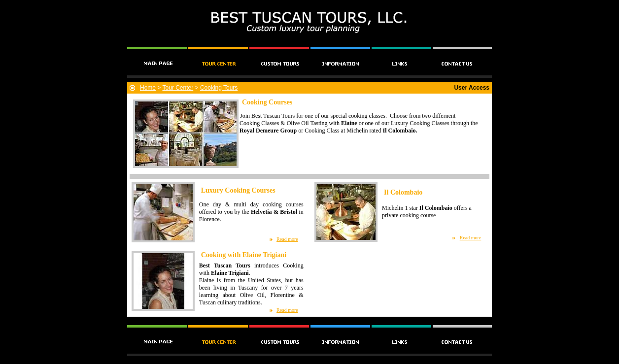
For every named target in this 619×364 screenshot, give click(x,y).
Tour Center (178, 88)
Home (148, 88)
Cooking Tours (219, 88)
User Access (472, 88)
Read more (287, 239)
